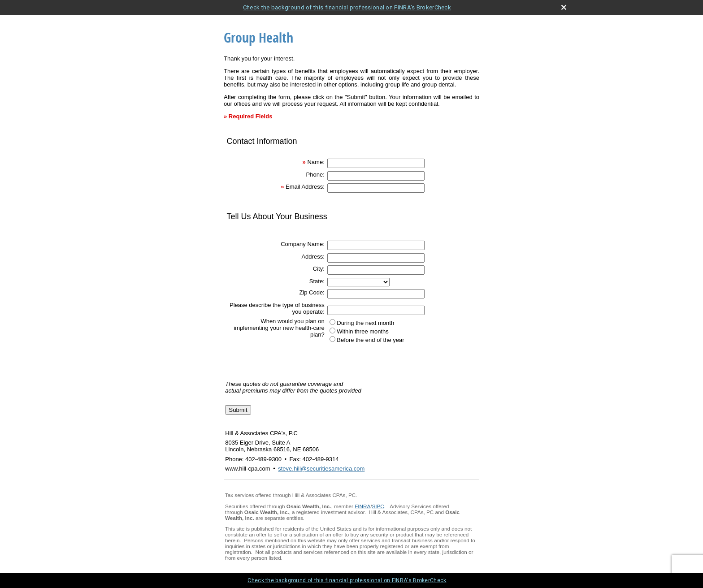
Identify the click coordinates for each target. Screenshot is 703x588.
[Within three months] (332, 331)
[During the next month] (332, 322)
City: (319, 269)
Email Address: (305, 187)
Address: (313, 257)
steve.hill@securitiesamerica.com (321, 469)
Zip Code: (312, 292)
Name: (316, 162)
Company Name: (303, 244)
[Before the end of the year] (332, 339)
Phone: (315, 175)
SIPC (378, 506)
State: (317, 281)
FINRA (362, 506)
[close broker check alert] (564, 7)
